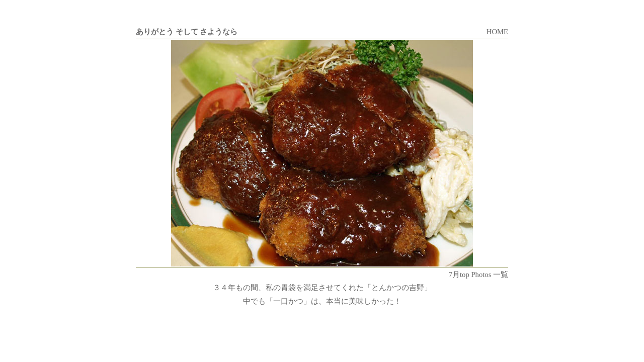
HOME (497, 32)
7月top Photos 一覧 (478, 275)
